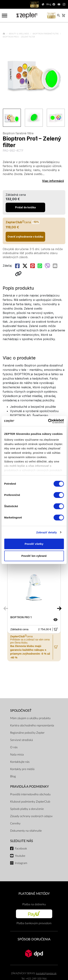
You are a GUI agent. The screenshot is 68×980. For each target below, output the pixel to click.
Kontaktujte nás (20, 762)
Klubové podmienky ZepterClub (30, 802)
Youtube (20, 856)
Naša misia (17, 755)
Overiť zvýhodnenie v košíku (25, 237)
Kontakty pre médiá (22, 769)
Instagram (21, 863)
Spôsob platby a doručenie (27, 809)
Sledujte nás (22, 841)
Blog (13, 776)
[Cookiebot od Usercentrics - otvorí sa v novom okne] (48, 421)
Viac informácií (53, 181)
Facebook (21, 849)
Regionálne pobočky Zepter (27, 733)
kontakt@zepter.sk (46, 973)
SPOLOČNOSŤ (21, 711)
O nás (14, 747)
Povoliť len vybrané (34, 556)
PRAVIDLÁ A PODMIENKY (29, 787)
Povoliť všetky (34, 544)
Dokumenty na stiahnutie (26, 831)
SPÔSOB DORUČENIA (34, 939)
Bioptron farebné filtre (46, 34)
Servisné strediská (21, 740)
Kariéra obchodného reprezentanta (32, 726)
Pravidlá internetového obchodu (30, 794)
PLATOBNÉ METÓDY (34, 894)
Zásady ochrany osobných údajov (31, 816)
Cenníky (15, 823)
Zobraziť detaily (47, 532)
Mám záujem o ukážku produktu (30, 718)
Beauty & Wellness (19, 34)
